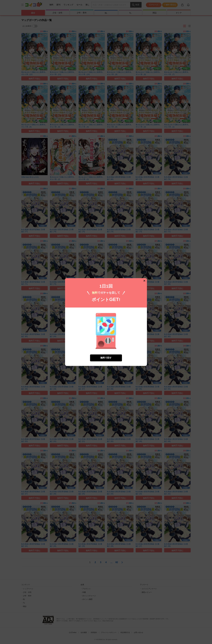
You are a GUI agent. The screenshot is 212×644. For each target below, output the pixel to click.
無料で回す (106, 358)
